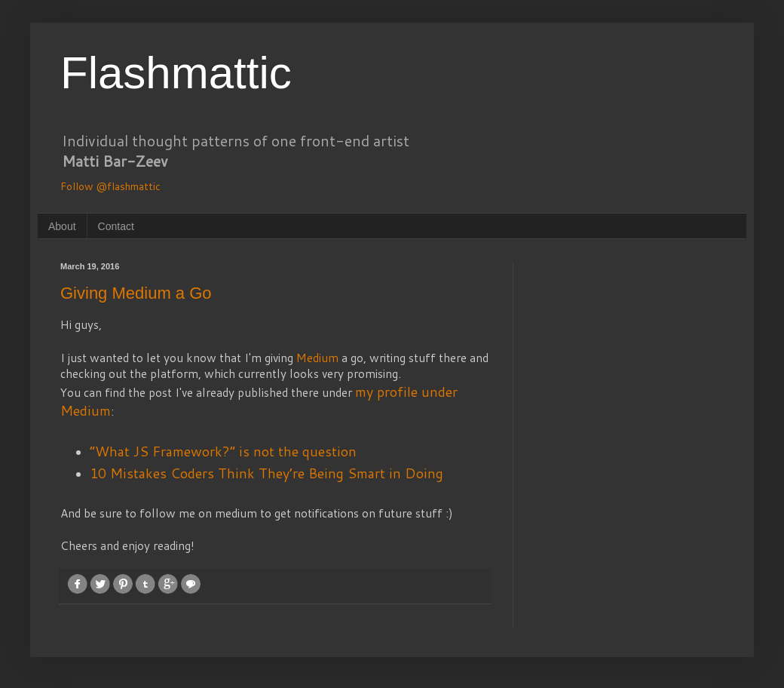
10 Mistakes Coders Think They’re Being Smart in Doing (266, 473)
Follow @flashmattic (110, 186)
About (62, 226)
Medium (317, 358)
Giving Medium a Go (136, 293)
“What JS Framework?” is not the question (223, 451)
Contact (116, 226)
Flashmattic (176, 73)
